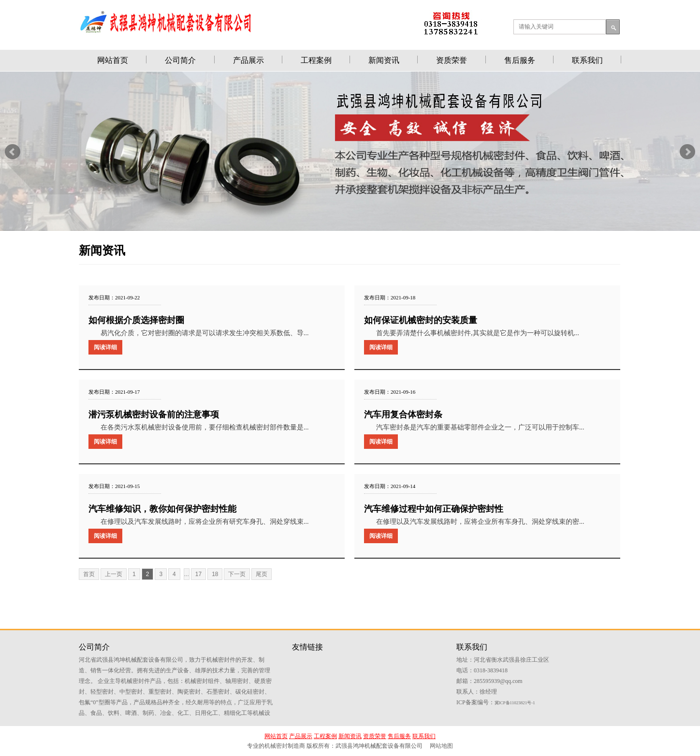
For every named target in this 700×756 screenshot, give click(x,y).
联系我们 (587, 60)
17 (198, 574)
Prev (13, 152)
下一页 (237, 574)
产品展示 (248, 60)
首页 (89, 574)
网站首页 (113, 60)
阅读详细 (105, 347)
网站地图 (441, 746)
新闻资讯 (384, 60)
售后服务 (520, 60)
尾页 (262, 574)
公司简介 (180, 60)
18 (215, 574)
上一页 (114, 574)
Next (687, 152)
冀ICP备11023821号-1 (515, 703)
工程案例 (316, 60)
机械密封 (276, 746)
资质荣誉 (452, 60)
